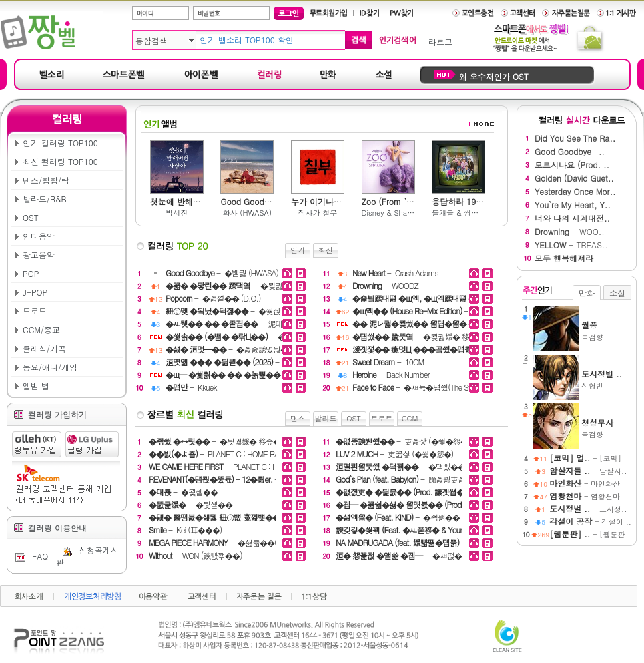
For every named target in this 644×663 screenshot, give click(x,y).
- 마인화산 (585, 484)
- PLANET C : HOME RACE (219, 454)
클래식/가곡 (44, 348)
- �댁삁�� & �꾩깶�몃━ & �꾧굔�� (229, 362)
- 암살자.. (588, 471)
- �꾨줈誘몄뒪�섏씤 (229, 349)
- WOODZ (385, 285)
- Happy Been (422, 542)
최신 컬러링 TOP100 (60, 161)
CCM (410, 418)
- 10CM (388, 362)
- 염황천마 (585, 496)
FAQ (30, 556)
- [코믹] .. (589, 458)
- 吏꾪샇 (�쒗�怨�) (403, 441)
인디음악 (39, 236)
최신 (326, 250)
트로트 (35, 311)
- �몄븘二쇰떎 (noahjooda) (416, 298)
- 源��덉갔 (436, 504)
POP (31, 273)
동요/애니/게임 (50, 367)
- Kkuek (191, 387)
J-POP (35, 292)
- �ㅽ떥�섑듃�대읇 (417, 555)
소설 (617, 293)
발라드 (326, 418)
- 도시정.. (588, 509)
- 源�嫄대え (416, 311)
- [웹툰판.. (590, 534)
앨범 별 (36, 386)
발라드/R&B (45, 199)
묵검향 (606, 330)
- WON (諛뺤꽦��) (196, 555)
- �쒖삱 (223, 311)
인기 (298, 250)
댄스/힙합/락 (46, 180)
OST (31, 217)
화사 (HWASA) (247, 213)
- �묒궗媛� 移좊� (229, 285)
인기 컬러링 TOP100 (60, 143)
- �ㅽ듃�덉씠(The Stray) (416, 387)
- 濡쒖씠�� (229, 374)
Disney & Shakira (388, 213)
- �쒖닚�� (416, 323)
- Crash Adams (395, 273)
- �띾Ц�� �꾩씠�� (229, 336)
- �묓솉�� (183, 492)
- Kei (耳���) (185, 530)
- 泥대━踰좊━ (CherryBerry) (229, 323)
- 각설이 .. (590, 522)
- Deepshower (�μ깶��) (455, 530)
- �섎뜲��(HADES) (226, 542)
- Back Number (391, 374)
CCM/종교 (41, 329)
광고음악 (39, 255)
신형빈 (606, 379)
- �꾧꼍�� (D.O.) (213, 298)
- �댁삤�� (400, 466)
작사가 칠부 (318, 213)
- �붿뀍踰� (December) (416, 349)
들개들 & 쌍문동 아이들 (458, 213)
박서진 (177, 213)
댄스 (298, 418)
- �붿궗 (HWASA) (222, 273)
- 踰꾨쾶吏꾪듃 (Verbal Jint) (423, 479)
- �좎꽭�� (398, 517)
